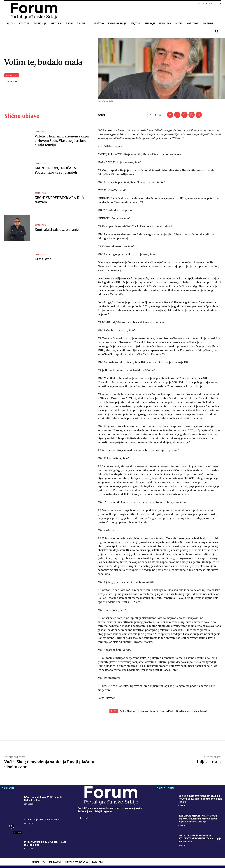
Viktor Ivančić (200, 711)
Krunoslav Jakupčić (149, 711)
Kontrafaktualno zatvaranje (57, 230)
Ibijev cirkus (209, 762)
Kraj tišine (43, 259)
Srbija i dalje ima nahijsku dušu (42, 820)
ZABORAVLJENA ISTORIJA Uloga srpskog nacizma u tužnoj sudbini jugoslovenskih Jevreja (198, 819)
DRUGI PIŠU (12, 75)
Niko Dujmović (183, 711)
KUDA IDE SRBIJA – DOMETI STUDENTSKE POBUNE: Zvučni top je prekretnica (200, 839)
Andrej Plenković (128, 711)
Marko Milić (167, 711)
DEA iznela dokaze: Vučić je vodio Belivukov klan (44, 799)
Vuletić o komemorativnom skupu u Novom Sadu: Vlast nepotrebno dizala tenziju (62, 141)
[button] (217, 31)
